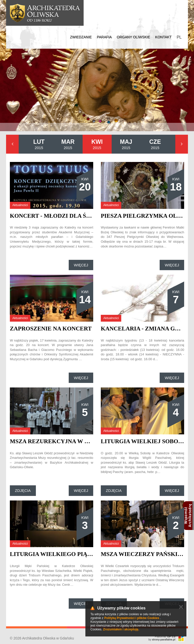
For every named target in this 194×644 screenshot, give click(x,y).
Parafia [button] (104, 37)
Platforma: (165, 637)
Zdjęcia (23, 491)
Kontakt (163, 37)
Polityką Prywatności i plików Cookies (132, 618)
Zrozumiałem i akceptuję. (121, 629)
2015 (39, 144)
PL (179, 37)
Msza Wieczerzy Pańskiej (143, 554)
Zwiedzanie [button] (81, 37)
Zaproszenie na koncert (51, 329)
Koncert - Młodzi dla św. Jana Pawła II (74, 216)
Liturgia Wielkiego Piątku (55, 554)
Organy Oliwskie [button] (133, 37)
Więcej (81, 265)
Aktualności (20, 205)
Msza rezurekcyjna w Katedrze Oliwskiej (81, 441)
